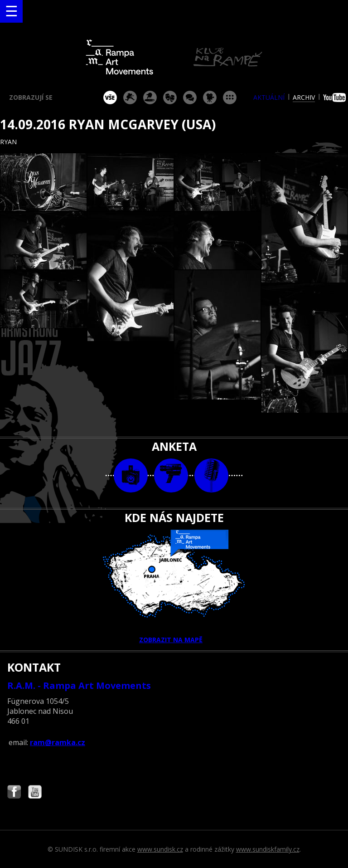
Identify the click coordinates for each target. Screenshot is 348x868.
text (211, 475)
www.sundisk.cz (160, 849)
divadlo (170, 98)
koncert (130, 98)
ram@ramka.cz (58, 742)
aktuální (269, 97)
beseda (190, 98)
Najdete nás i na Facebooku (14, 793)
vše (110, 98)
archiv (304, 97)
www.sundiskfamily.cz (268, 849)
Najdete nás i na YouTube (35, 793)
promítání (210, 98)
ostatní (230, 98)
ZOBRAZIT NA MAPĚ (174, 587)
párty (150, 98)
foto (131, 475)
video (171, 475)
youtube (336, 98)
